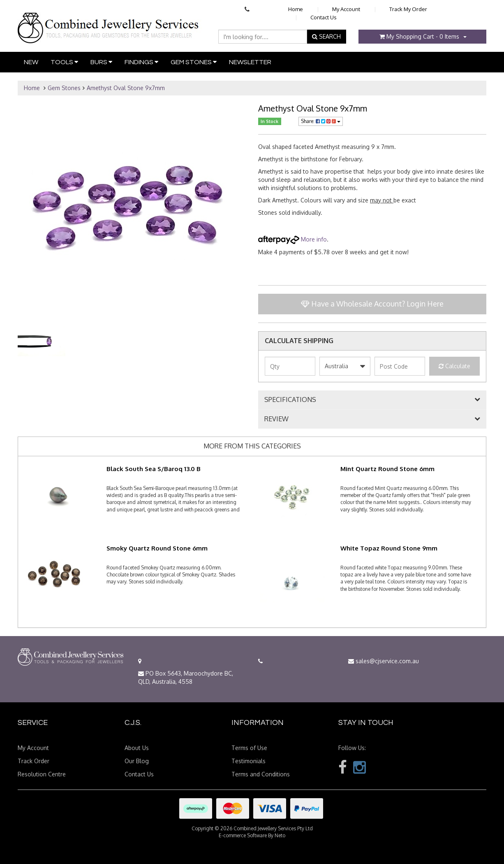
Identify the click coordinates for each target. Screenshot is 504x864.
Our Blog (137, 761)
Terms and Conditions (261, 774)
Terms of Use (249, 748)
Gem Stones (194, 62)
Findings (141, 62)
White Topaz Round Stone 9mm (389, 548)
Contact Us (324, 17)
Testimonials (249, 761)
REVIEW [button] (276, 419)
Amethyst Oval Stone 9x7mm (126, 88)
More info (292, 239)
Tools (64, 62)
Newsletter (250, 62)
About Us (137, 748)
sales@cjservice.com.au (384, 661)
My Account (346, 9)
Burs (101, 62)
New (31, 62)
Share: (321, 121)
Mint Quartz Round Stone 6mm (387, 469)
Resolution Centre (42, 774)
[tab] (372, 400)
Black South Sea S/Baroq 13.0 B (154, 469)
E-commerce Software (243, 835)
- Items (419, 36)
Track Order (34, 761)
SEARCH (326, 36)
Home (296, 9)
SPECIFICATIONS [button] (290, 400)
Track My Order (408, 9)
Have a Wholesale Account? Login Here (372, 304)
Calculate (454, 366)
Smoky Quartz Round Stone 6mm (157, 548)
